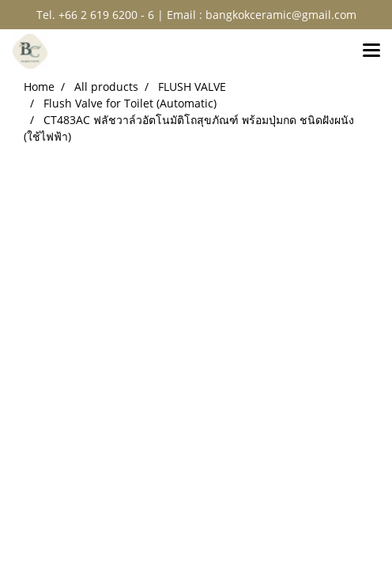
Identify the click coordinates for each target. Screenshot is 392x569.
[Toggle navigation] (371, 51)
